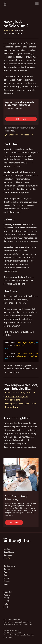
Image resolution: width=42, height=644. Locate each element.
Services (7, 549)
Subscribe (21, 119)
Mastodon (8, 592)
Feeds (6, 607)
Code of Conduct (10, 635)
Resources (8, 555)
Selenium (10, 219)
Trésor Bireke (8, 31)
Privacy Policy (9, 637)
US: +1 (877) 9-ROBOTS (12, 630)
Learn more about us (26, 447)
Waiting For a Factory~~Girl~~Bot (21, 393)
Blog (5, 575)
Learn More (14, 523)
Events (6, 578)
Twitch (6, 604)
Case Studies (9, 552)
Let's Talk (7, 558)
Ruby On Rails (10, 34)
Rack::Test (11, 144)
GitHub (6, 598)
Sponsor (7, 581)
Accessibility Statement (26, 635)
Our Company (9, 566)
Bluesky (7, 595)
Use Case (10, 291)
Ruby (20, 34)
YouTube (7, 601)
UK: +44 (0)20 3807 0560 (12, 633)
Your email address (14, 109)
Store (6, 584)
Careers (7, 569)
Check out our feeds (17, 135)
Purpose (7, 572)
